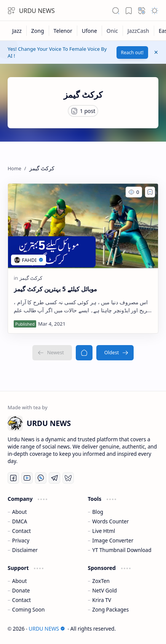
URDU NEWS (37, 11)
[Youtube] (27, 478)
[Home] (84, 353)
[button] (11, 11)
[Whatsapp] (41, 478)
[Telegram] (54, 478)
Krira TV (102, 600)
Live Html (104, 531)
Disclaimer (25, 550)
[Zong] (38, 31)
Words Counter (110, 521)
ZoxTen (101, 581)
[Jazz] (17, 31)
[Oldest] (115, 353)
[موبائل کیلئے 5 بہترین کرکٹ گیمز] (83, 226)
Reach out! (132, 52)
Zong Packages (110, 609)
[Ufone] (90, 31)
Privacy (21, 540)
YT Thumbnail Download (122, 550)
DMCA (20, 521)
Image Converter (113, 540)
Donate (21, 590)
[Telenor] (63, 31)
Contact (22, 531)
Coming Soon (29, 609)
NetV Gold (105, 590)
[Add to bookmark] (150, 192)
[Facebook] (13, 478)
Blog (98, 512)
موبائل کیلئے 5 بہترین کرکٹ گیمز (55, 289)
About (20, 512)
